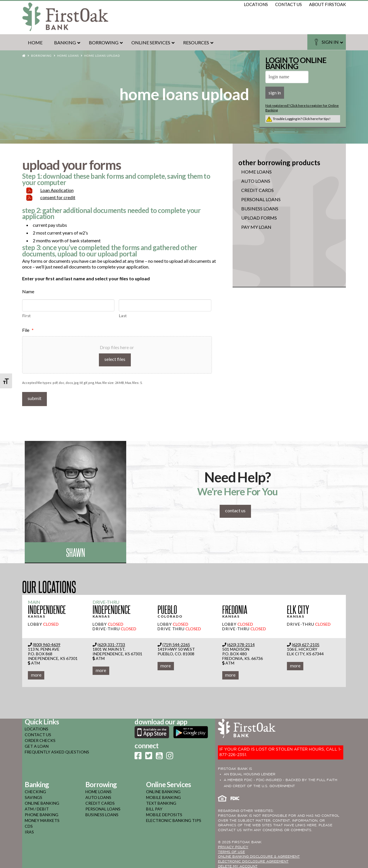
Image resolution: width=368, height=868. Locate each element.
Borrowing (41, 56)
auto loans (98, 796)
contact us (289, 4)
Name (28, 291)
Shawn (76, 551)
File (28, 330)
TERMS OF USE (231, 851)
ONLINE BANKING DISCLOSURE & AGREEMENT (259, 856)
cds (29, 825)
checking (35, 790)
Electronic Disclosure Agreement (253, 861)
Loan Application (57, 190)
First (27, 316)
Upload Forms (259, 218)
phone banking (42, 813)
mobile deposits (164, 813)
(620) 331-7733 (111, 643)
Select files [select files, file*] (115, 359)
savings (33, 796)
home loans (98, 790)
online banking (42, 802)
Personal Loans (261, 199)
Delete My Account (238, 865)
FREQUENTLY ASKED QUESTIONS (57, 751)
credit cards (100, 802)
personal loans (103, 808)
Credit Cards (257, 190)
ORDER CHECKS (40, 739)
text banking (161, 802)
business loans (102, 813)
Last (123, 316)
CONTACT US (38, 733)
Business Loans (260, 209)
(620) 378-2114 (241, 643)
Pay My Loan (256, 227)
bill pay (154, 808)
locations (256, 4)
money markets (42, 819)
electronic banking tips (174, 819)
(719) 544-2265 (176, 643)
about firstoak (327, 4)
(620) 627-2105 (306, 643)
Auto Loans (256, 181)
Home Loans (68, 56)
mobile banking (163, 796)
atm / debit (37, 808)
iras (29, 831)
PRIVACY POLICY (233, 846)
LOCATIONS (37, 728)
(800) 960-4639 (47, 643)
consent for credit (58, 197)
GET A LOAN (37, 745)
